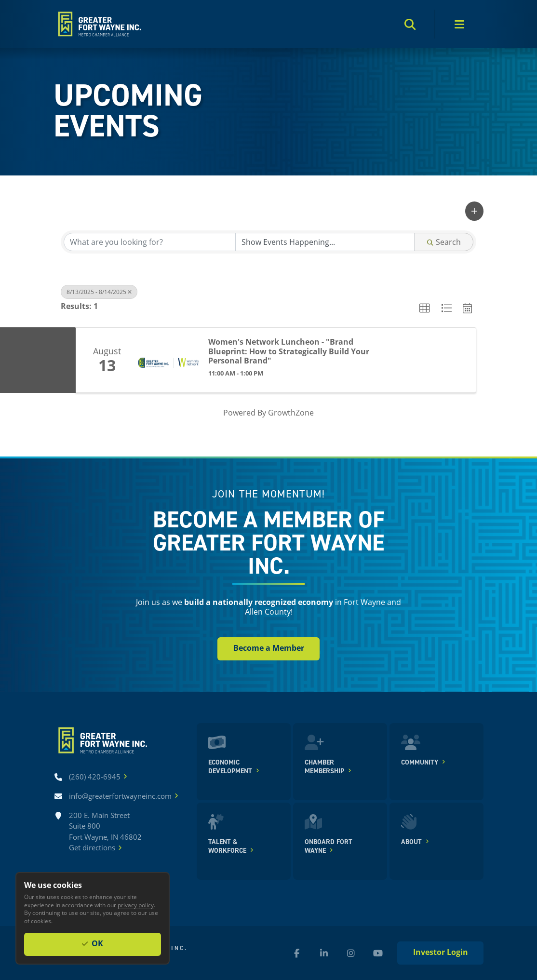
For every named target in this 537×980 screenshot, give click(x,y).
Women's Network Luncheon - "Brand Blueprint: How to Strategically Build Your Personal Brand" (289, 351)
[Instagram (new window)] (351, 953)
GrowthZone (291, 412)
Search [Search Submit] (444, 242)
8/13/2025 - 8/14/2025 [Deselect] (99, 292)
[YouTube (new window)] (378, 953)
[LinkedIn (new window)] (324, 953)
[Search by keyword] (150, 242)
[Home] (99, 24)
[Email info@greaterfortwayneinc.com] (120, 796)
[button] (474, 211)
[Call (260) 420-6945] (95, 777)
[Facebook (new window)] (297, 953)
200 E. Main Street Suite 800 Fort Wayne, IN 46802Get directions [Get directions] (105, 832)
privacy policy (136, 905)
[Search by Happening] (325, 242)
